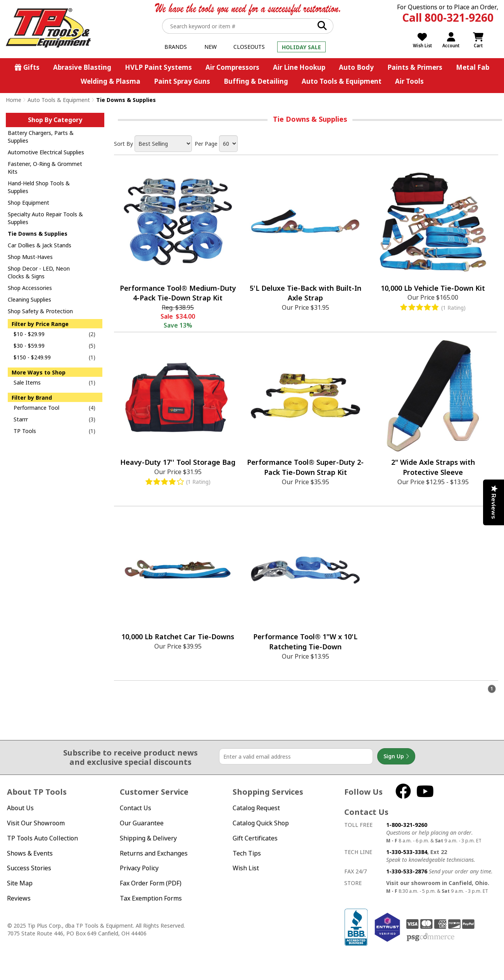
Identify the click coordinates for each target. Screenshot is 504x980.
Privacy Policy (139, 868)
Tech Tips (247, 853)
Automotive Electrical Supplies (46, 152)
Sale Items (27, 382)
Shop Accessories (30, 288)
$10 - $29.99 (29, 334)
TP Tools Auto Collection (42, 838)
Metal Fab (473, 67)
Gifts (31, 67)
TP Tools (25, 431)
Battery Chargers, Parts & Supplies (41, 137)
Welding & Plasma (110, 81)
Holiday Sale (301, 47)
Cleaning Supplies (29, 299)
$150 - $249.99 (32, 357)
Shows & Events (30, 853)
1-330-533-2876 (407, 871)
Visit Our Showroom (36, 823)
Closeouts (249, 47)
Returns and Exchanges (154, 853)
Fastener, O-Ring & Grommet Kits (45, 168)
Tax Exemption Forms (151, 898)
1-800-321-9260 (407, 825)
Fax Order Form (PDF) (151, 883)
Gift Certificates (255, 838)
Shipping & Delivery (148, 838)
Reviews (19, 898)
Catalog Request (256, 808)
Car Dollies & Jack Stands (40, 245)
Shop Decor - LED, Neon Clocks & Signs (39, 272)
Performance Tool (36, 408)
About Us (20, 808)
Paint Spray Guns (182, 81)
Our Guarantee (142, 823)
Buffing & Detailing (256, 81)
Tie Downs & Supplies (38, 234)
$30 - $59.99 (29, 346)
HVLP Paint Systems (158, 67)
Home (14, 100)
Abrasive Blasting (82, 67)
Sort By (123, 144)
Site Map (20, 883)
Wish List (246, 868)
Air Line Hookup (299, 67)
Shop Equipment (28, 203)
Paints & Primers (415, 67)
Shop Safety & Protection (40, 311)
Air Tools (409, 81)
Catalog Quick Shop (261, 823)
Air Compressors (232, 67)
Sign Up (396, 756)
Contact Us (135, 808)
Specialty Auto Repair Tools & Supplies (45, 218)
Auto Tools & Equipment (342, 81)
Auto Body (356, 67)
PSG (431, 937)
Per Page (206, 144)
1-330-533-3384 (407, 852)
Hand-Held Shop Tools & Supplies (39, 187)
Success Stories (29, 868)
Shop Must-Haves (30, 257)
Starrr (21, 419)
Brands (176, 47)
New (211, 47)
